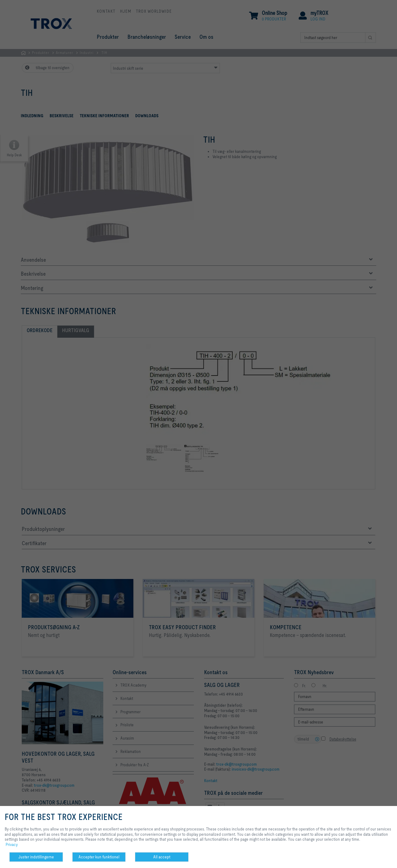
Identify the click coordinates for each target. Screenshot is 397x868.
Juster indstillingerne (36, 857)
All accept (162, 857)
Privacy (12, 844)
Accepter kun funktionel (99, 857)
